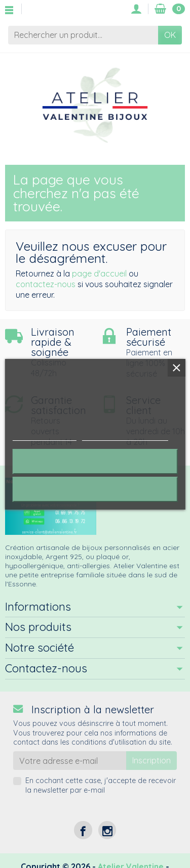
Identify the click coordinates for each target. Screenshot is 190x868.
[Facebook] (83, 830)
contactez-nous (46, 284)
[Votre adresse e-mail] (70, 761)
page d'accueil (99, 273)
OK (170, 35)
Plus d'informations (44, 436)
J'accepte (95, 489)
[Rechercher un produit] (83, 35)
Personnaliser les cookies (125, 436)
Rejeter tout (95, 461)
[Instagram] (107, 830)
